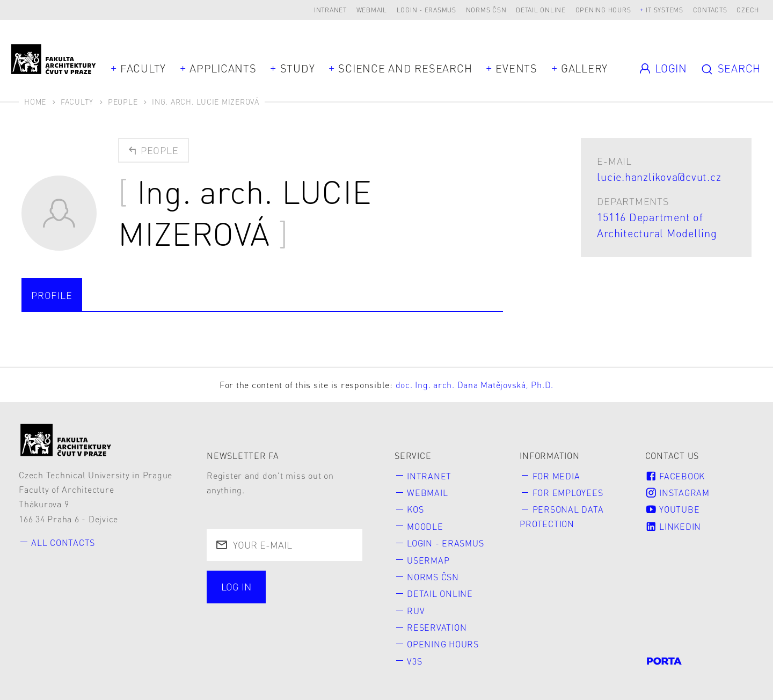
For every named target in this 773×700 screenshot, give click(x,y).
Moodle (425, 526)
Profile (52, 295)
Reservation (437, 627)
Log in (236, 586)
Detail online (541, 10)
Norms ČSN (486, 10)
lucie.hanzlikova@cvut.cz (659, 177)
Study (298, 68)
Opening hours (603, 10)
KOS (415, 509)
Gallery (584, 68)
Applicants (223, 68)
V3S (414, 661)
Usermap (428, 560)
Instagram (677, 493)
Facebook (675, 476)
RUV (416, 611)
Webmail (372, 10)
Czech (748, 10)
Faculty (143, 68)
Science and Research (405, 68)
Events (516, 68)
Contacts (710, 10)
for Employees (568, 493)
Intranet (330, 10)
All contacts (63, 542)
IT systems (665, 10)
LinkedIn (673, 526)
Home (35, 101)
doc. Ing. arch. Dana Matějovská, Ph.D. (475, 385)
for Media (556, 476)
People (123, 101)
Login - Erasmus (426, 10)
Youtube (673, 509)
